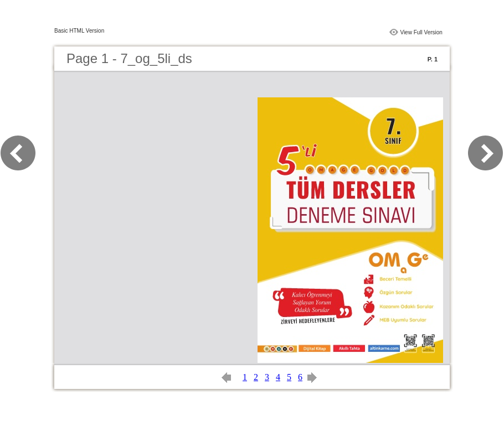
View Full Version (421, 32)
